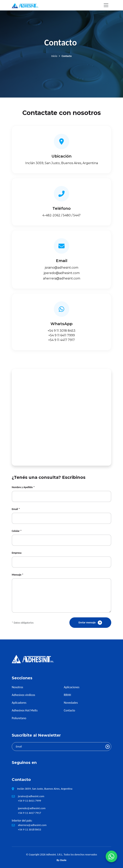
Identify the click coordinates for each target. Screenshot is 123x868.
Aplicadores (19, 703)
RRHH (67, 695)
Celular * (17, 531)
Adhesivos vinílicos (23, 695)
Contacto (69, 710)
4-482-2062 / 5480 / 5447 (61, 215)
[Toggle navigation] (106, 5)
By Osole (62, 860)
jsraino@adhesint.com (61, 268)
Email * (16, 509)
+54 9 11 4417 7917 (61, 340)
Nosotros (17, 687)
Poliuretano (19, 718)
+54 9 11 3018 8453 (61, 331)
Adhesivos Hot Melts (25, 710)
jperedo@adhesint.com (62, 273)
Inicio (54, 56)
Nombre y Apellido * (23, 487)
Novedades (71, 703)
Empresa (17, 553)
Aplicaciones (72, 687)
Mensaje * (18, 575)
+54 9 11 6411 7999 (62, 335)
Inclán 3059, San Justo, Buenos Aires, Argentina (62, 163)
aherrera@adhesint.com (62, 278)
